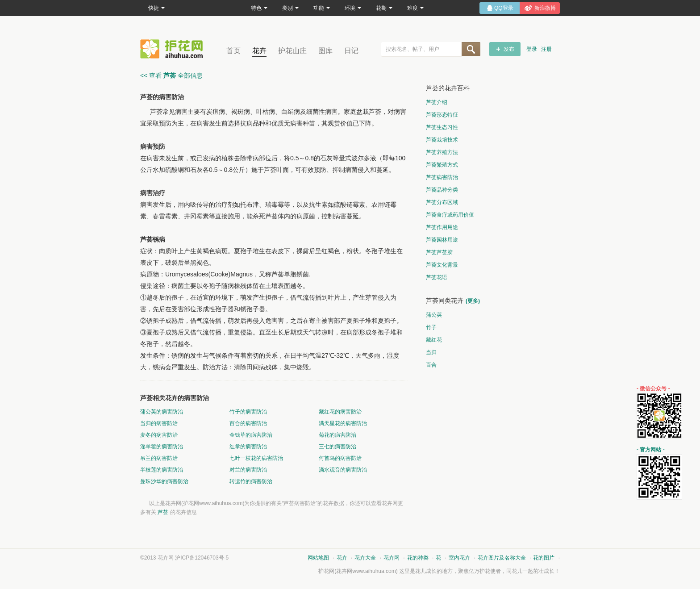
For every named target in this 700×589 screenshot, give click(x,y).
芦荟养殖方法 (442, 152)
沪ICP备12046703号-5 (202, 558)
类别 (290, 8)
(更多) (473, 301)
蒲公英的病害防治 (162, 412)
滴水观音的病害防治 (343, 470)
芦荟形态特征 (442, 115)
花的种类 (418, 558)
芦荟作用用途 (442, 227)
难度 (415, 8)
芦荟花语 (437, 277)
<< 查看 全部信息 (171, 75)
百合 (431, 365)
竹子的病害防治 (248, 412)
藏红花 (434, 340)
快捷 (156, 8)
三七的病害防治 (337, 447)
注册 (546, 49)
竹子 (431, 327)
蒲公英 (434, 315)
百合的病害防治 (248, 423)
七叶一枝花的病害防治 (256, 458)
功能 (322, 8)
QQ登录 (504, 8)
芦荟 (163, 512)
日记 (351, 51)
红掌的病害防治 (248, 447)
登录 (532, 49)
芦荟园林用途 (442, 240)
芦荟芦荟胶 (439, 252)
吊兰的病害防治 (159, 458)
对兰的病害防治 (248, 470)
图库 (325, 51)
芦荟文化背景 (442, 265)
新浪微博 (545, 8)
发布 (509, 49)
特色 (259, 8)
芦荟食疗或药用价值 (450, 215)
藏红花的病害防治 (340, 412)
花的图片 (544, 558)
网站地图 (318, 558)
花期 (384, 8)
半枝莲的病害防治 (162, 470)
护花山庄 (292, 51)
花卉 (259, 51)
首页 (233, 51)
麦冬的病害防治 (159, 435)
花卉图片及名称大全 (502, 558)
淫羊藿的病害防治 (162, 447)
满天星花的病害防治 (343, 423)
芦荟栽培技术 (442, 140)
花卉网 (174, 49)
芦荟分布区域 (442, 202)
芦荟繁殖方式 (442, 165)
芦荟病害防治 (442, 177)
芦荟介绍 (437, 102)
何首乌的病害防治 (340, 458)
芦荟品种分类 (442, 190)
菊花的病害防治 (337, 435)
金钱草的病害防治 (251, 435)
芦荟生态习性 (442, 127)
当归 (431, 352)
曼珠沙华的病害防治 (164, 481)
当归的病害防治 (159, 423)
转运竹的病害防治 (251, 481)
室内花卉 (459, 558)
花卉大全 (365, 558)
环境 (353, 8)
